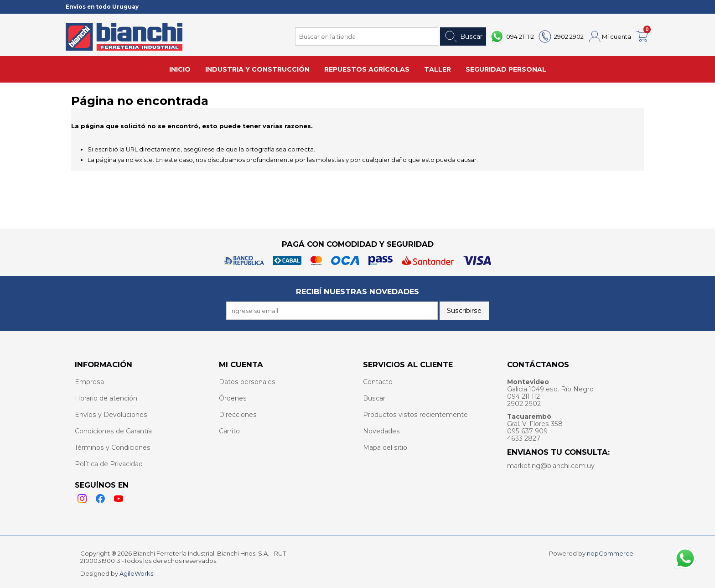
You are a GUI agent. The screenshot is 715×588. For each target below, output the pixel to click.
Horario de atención (106, 398)
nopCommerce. (611, 553)
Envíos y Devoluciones (111, 415)
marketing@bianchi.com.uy (551, 466)
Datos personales (247, 382)
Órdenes (233, 398)
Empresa (89, 382)
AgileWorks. (137, 573)
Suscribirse (464, 311)
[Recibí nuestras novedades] (332, 311)
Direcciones (238, 415)
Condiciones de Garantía (113, 431)
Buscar (463, 36)
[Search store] (367, 36)
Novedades (381, 431)
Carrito (229, 431)
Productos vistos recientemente (415, 415)
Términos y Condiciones (113, 448)
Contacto (378, 382)
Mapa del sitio (385, 448)
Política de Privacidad (109, 464)
